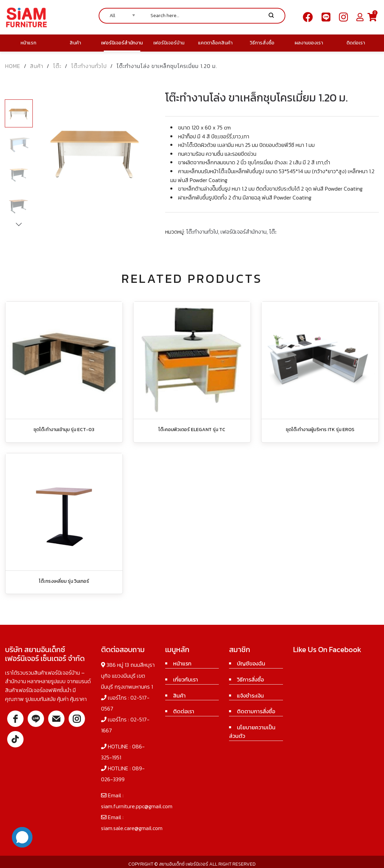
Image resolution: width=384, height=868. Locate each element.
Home (13, 66)
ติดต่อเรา (184, 711)
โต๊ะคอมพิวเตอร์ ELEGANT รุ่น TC (192, 430)
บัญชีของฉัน (251, 663)
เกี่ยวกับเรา (186, 679)
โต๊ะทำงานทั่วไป (89, 66)
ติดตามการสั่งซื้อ (256, 711)
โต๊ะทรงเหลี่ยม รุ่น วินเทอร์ (64, 581)
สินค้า (37, 66)
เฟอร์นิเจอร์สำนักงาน (244, 232)
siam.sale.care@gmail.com (132, 828)
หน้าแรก (182, 663)
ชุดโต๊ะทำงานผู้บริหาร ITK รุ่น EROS (320, 430)
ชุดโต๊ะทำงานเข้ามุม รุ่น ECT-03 (64, 430)
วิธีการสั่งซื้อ (250, 679)
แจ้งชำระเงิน (250, 695)
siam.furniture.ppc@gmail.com (137, 806)
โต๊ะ (57, 66)
